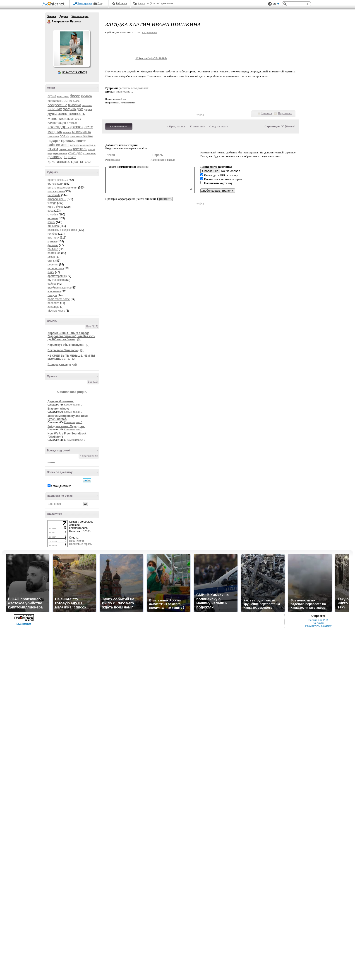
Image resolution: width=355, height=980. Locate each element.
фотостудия (58, 157)
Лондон (52, 295)
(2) (74, 359)
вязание (55, 109)
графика (69, 109)
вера (50, 211)
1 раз (124, 99)
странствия (65, 149)
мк (60, 132)
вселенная (54, 291)
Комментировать (119, 126)
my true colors (56, 280)
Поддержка (270, 4)
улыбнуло (75, 153)
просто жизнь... (57, 180)
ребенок (75, 145)
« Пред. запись (176, 126)
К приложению (89, 456)
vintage (52, 203)
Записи (52, 16)
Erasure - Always (58, 409)
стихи (53, 149)
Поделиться (285, 113)
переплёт (53, 303)
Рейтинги (122, 3)
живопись (57, 118)
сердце (91, 145)
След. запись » (219, 126)
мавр (52, 132)
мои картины (56, 191)
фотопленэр (90, 154)
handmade (54, 195)
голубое (53, 234)
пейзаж (88, 136)
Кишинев (53, 226)
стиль (51, 261)
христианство (59, 162)
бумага (86, 96)
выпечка (75, 105)
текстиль (80, 149)
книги (51, 272)
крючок (77, 127)
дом (80, 109)
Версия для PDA (319, 620)
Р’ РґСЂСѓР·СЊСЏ (75, 72)
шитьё (87, 162)
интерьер (72, 123)
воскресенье (57, 105)
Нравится (267, 113)
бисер (75, 96)
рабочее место (58, 145)
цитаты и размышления (62, 188)
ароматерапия (57, 276)
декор (51, 257)
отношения (76, 137)
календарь (58, 127)
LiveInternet (54, 4)
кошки (51, 222)
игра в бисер (55, 207)
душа (53, 114)
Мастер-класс (56, 311)
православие (73, 141)
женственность (72, 114)
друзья (88, 109)
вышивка (87, 105)
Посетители (76, 541)
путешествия (56, 268)
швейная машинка (59, 288)
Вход (100, 3)
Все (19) (93, 382)
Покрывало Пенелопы (63, 350)
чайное (52, 284)
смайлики (143, 167)
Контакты (318, 623)
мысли (77, 132)
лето (89, 127)
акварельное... (57, 199)
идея (78, 119)
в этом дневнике (61, 486)
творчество (123, 92)
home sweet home (59, 299)
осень (64, 136)
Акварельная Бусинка (49, 22)
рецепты (53, 265)
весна (67, 101)
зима (71, 119)
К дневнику (197, 126)
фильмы (53, 245)
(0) (79, 339)
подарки (54, 141)
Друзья (64, 16)
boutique (53, 249)
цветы (77, 161)
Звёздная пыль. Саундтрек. (66, 426)
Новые (290, 126)
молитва (67, 132)
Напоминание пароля (163, 160)
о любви (53, 215)
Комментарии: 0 (73, 405)
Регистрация (85, 3)
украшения (60, 153)
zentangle (53, 307)
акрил (52, 96)
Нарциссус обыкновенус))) (66, 345)
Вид (276, 5)
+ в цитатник (149, 32)
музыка (52, 241)
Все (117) (92, 327)
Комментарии (80, 16)
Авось (141, 3)
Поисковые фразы (81, 544)
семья (83, 145)
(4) (75, 364)
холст (72, 157)
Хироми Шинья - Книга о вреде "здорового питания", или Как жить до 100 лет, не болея (71, 336)
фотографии (55, 184)
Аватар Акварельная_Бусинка (71, 48)
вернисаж (54, 101)
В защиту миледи (59, 364)
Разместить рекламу (318, 626)
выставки (53, 238)
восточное (54, 253)
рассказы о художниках (62, 230)
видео (76, 101)
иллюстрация (57, 123)
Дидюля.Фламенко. (61, 401)
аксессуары (63, 97)
